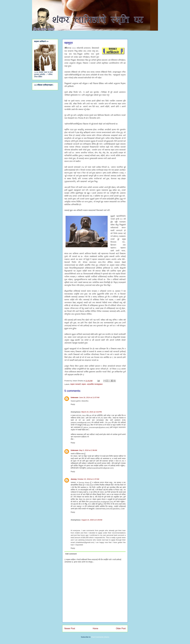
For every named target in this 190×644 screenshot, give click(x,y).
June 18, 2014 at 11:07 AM (89, 397)
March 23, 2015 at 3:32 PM (92, 412)
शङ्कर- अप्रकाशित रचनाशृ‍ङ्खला (92, 384)
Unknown (75, 397)
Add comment (71, 554)
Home (96, 628)
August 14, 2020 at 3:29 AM (92, 520)
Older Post (121, 628)
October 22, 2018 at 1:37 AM (88, 479)
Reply (73, 404)
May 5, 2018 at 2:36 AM (88, 450)
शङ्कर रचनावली (76, 384)
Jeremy (74, 479)
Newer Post (70, 628)
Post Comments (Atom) (100, 637)
